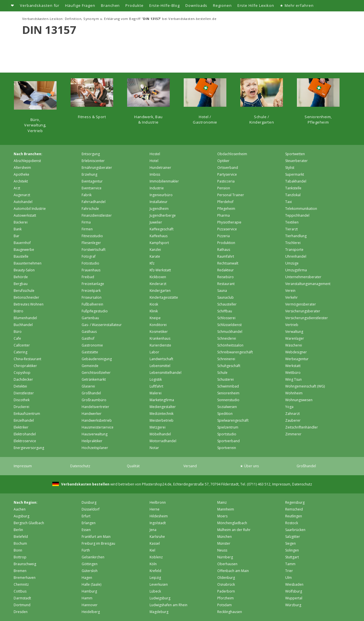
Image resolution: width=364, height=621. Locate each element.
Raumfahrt (226, 256)
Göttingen (90, 564)
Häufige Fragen (80, 5)
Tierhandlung (296, 236)
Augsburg (21, 516)
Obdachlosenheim (232, 154)
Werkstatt (293, 366)
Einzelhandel (24, 420)
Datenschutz (80, 466)
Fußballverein (92, 304)
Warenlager (295, 338)
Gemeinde (90, 366)
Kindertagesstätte (164, 297)
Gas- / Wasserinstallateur (102, 325)
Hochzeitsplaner (95, 448)
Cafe (17, 338)
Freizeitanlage (93, 284)
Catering (20, 352)
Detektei (20, 386)
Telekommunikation (301, 209)
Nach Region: (26, 502)
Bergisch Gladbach (29, 523)
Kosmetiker (159, 332)
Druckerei (21, 407)
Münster (224, 543)
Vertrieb (292, 325)
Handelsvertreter (95, 407)
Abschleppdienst (27, 161)
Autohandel (23, 202)
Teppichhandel (297, 215)
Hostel (155, 154)
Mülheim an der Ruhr (234, 530)
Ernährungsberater (97, 168)
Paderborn (226, 591)
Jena (153, 530)
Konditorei (158, 325)
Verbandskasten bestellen (85, 484)
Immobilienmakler (164, 181)
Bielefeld (21, 537)
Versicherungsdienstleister (307, 318)
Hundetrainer (160, 168)
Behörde (21, 277)
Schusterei (226, 379)
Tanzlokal (293, 195)
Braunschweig (25, 564)
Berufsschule (24, 291)
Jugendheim (159, 209)
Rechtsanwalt (228, 263)
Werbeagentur (297, 359)
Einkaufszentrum (27, 414)
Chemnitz (21, 584)
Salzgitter (293, 537)
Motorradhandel (163, 441)
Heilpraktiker (92, 441)
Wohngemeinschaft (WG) (305, 386)
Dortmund (22, 605)
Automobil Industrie (30, 209)
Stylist (290, 168)
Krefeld (155, 571)
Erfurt (86, 516)
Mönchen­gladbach (232, 523)
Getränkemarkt (94, 379)
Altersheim (22, 168)
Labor (154, 352)
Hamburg (89, 591)
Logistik (156, 379)
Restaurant (226, 284)
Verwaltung (294, 332)
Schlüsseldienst (229, 325)
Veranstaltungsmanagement (308, 284)
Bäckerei (21, 222)
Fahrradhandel (94, 202)
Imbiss (155, 174)
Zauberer (293, 420)
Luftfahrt (156, 386)
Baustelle (21, 256)
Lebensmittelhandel (166, 373)
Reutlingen (294, 516)
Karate (155, 256)
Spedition (225, 414)
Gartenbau (90, 318)
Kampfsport (159, 243)
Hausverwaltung (95, 434)
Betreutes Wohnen (29, 304)
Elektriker (21, 427)
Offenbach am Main (233, 571)
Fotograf (89, 256)
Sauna (222, 291)
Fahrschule (90, 209)
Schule (222, 373)
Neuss (222, 550)
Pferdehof (225, 202)
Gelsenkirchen (93, 557)
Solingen (292, 550)
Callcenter (22, 345)
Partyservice (227, 174)
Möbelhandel (160, 434)
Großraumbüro (94, 400)
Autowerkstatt (25, 215)
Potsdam (225, 605)
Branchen (110, 5)
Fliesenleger (91, 243)
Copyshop (22, 373)
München (225, 537)
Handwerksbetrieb (97, 420)
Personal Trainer (231, 195)
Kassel (155, 543)
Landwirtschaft (161, 359)
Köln (153, 564)
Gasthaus (89, 332)
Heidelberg (91, 612)
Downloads (196, 5)
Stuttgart (292, 557)
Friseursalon (92, 297)
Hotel (154, 161)
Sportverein (227, 448)
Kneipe (155, 318)
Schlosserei (226, 318)
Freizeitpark (91, 291)
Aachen (20, 509)
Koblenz (156, 557)
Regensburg (295, 502)
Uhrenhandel (296, 256)
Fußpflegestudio (95, 311)
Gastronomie (92, 345)
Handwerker (92, 414)
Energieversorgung (29, 448)
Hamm (87, 598)
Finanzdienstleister (97, 215)
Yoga (289, 407)
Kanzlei (155, 250)
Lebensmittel (160, 366)
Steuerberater (296, 161)
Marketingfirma (162, 400)
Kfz (152, 263)
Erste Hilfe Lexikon (256, 5)
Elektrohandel (25, 434)
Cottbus (20, 591)
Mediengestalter (163, 407)
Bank (18, 229)
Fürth (86, 550)
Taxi (288, 202)
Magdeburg (159, 612)
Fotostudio (90, 263)
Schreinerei (226, 359)
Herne (155, 509)
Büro (18, 332)
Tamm (290, 564)
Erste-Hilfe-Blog (165, 5)
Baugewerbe (24, 250)
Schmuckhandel (230, 332)
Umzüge (292, 263)
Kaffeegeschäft (162, 229)
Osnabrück (226, 584)
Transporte (294, 250)
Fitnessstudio (92, 236)
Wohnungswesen (299, 400)
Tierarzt (291, 229)
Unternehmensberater (303, 277)
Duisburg (89, 502)
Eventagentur (92, 181)
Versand (190, 466)
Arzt (17, 188)
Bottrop (20, 557)
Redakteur (226, 270)
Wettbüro (293, 373)
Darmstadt (22, 598)
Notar (154, 448)
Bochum (20, 543)
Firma (86, 222)
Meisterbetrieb (162, 420)
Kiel (152, 550)
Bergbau (21, 284)
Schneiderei (227, 338)
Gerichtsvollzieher (96, 373)
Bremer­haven (25, 578)
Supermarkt (295, 174)
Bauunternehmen (28, 263)
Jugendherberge (163, 215)
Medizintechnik (162, 414)
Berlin (18, 530)
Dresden (21, 612)
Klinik (154, 311)
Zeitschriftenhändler (302, 427)
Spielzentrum (228, 427)
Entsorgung (91, 154)
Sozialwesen (227, 407)
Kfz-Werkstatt (160, 270)
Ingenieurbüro (161, 195)
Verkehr (291, 297)
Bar (16, 236)
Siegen (290, 543)
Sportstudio (227, 434)
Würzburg (293, 605)
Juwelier (156, 222)
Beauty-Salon (24, 270)
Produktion (226, 243)
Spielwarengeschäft (233, 420)
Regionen (222, 5)
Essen (86, 530)
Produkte (134, 5)
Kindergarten (160, 291)
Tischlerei (293, 243)
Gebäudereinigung (97, 359)
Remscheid (294, 509)
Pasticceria (226, 181)
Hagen (87, 578)
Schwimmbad (228, 386)
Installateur (159, 202)
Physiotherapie (229, 222)
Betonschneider (26, 297)
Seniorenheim (228, 393)
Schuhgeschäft (229, 366)
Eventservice (92, 188)
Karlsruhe (157, 537)
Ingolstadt (158, 523)
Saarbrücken (295, 530)
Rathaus (224, 250)
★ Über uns (249, 466)
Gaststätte (90, 352)
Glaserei (88, 386)
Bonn (18, 550)
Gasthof (88, 338)
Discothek (22, 400)
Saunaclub (226, 297)
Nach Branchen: (28, 154)
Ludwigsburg (160, 598)
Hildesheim (159, 516)
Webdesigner (296, 352)
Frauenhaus (91, 270)
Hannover (90, 605)
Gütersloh (90, 571)
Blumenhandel (25, 318)
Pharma (224, 215)
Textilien (292, 222)
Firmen (87, 229)
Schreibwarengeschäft (235, 352)
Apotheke (21, 174)
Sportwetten (295, 154)
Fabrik (87, 195)
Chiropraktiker (25, 366)
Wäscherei (294, 345)
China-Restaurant (27, 359)
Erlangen (89, 523)
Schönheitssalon (230, 345)
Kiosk (154, 304)
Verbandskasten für (40, 5)
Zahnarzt (292, 414)
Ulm (288, 578)
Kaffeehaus (159, 236)
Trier (289, 571)
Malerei (156, 393)
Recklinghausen (230, 612)
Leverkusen (159, 584)
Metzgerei (158, 427)
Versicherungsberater (303, 311)
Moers (222, 516)
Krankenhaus (160, 338)
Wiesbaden (294, 584)
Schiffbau (225, 311)
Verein (290, 291)
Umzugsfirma (296, 270)
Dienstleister (24, 393)
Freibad (88, 277)
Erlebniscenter (93, 161)
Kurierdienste (160, 345)
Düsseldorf (91, 509)
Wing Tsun (293, 379)
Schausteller (227, 304)
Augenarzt (22, 195)
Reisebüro (226, 277)
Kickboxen (158, 277)
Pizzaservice (227, 229)
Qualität (133, 466)
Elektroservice (25, 441)
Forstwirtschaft (94, 250)
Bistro (18, 311)
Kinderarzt (158, 284)
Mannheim (226, 509)
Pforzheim (226, 598)
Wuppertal (294, 598)
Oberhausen (227, 564)
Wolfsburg (294, 591)
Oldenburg (226, 578)
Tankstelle (293, 188)
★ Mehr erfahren (297, 5)
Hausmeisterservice (98, 427)
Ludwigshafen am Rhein (168, 605)
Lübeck (155, 591)
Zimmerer (293, 434)
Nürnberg (225, 557)
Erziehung (89, 174)
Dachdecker (23, 379)
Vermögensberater (301, 304)
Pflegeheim (226, 209)
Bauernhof (22, 243)
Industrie (157, 188)
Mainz (222, 502)
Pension (224, 188)
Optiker (223, 161)
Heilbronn (158, 502)
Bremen (20, 571)
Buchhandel (23, 325)
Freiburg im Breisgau (98, 543)
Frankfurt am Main (96, 537)
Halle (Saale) (91, 584)
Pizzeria (224, 236)
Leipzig (155, 578)
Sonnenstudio (228, 400)
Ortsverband (228, 168)
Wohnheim (294, 393)
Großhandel (91, 393)
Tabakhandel (296, 181)
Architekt (21, 181)
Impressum (23, 466)
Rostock (292, 523)
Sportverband (228, 441)
